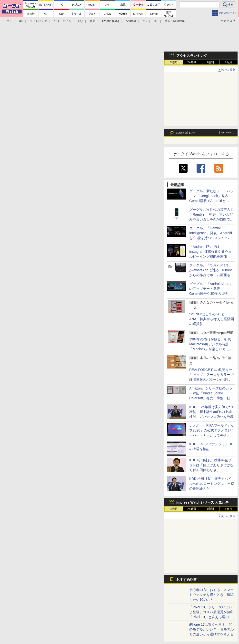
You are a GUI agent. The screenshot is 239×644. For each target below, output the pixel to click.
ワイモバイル (63, 21)
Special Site (186, 133)
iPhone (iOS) (111, 21)
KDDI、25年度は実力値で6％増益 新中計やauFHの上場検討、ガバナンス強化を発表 (212, 412)
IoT (156, 21)
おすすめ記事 (187, 580)
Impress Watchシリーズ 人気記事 (203, 502)
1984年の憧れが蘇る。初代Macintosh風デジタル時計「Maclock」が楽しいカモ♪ (210, 344)
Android (131, 21)
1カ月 (229, 62)
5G (145, 21)
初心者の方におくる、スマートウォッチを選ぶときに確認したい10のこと (211, 595)
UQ (80, 21)
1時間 (174, 62)
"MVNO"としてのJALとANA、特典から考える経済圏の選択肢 (212, 319)
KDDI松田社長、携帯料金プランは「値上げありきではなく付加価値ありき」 (211, 465)
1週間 (210, 62)
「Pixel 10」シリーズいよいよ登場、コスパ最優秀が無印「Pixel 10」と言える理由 (211, 612)
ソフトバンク (38, 21)
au (21, 21)
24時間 (192, 62)
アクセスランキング (192, 56)
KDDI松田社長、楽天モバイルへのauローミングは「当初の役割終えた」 (212, 484)
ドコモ (8, 21)
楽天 (92, 21)
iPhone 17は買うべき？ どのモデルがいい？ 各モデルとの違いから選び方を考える (211, 629)
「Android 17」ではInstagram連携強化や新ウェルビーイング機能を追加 (210, 252)
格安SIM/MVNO (175, 21)
